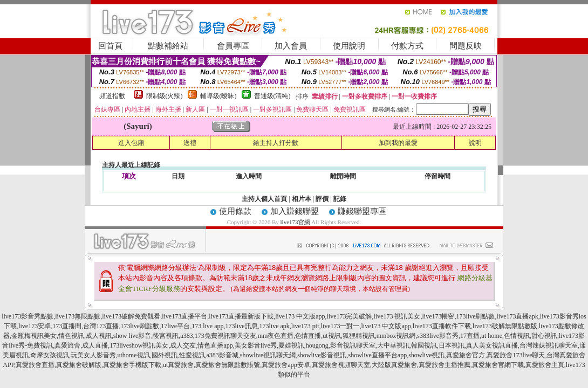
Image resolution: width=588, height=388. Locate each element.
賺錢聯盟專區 (362, 211)
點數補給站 (168, 46)
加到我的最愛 (398, 143)
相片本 (302, 199)
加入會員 (291, 46)
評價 (322, 199)
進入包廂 (131, 143)
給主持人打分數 (276, 143)
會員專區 (233, 46)
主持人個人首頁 (264, 199)
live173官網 (295, 222)
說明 (475, 143)
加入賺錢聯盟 (295, 211)
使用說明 (349, 46)
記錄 (340, 199)
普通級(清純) (272, 96)
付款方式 (407, 46)
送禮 (190, 143)
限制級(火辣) (165, 96)
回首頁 (110, 46)
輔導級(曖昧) (218, 96)
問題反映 (466, 46)
